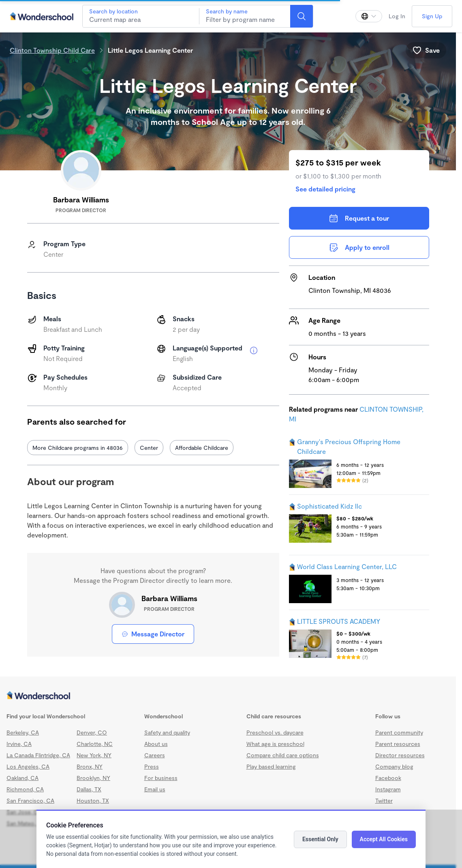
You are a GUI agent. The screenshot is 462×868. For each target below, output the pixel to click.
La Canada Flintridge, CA (38, 755)
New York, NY (94, 755)
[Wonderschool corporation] (228, 696)
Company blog (394, 766)
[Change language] (369, 16)
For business (161, 778)
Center (149, 448)
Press (152, 766)
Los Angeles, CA (28, 766)
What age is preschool (275, 744)
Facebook (388, 778)
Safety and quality (167, 732)
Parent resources (398, 744)
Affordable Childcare (202, 448)
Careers (155, 755)
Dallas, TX (89, 789)
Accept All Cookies (384, 839)
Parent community (399, 732)
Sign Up (432, 16)
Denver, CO (92, 732)
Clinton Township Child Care (52, 50)
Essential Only (320, 839)
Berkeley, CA (23, 732)
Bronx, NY (90, 766)
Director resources (400, 755)
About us (156, 744)
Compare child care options (283, 755)
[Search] (302, 16)
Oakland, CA (22, 778)
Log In (397, 16)
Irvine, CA (19, 744)
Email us (155, 789)
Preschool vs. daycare (275, 732)
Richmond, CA (25, 789)
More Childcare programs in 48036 (78, 448)
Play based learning (271, 766)
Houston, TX (93, 800)
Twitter (384, 800)
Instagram (388, 789)
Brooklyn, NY (93, 778)
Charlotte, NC (95, 744)
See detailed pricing (325, 189)
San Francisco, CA (30, 800)
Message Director (153, 634)
